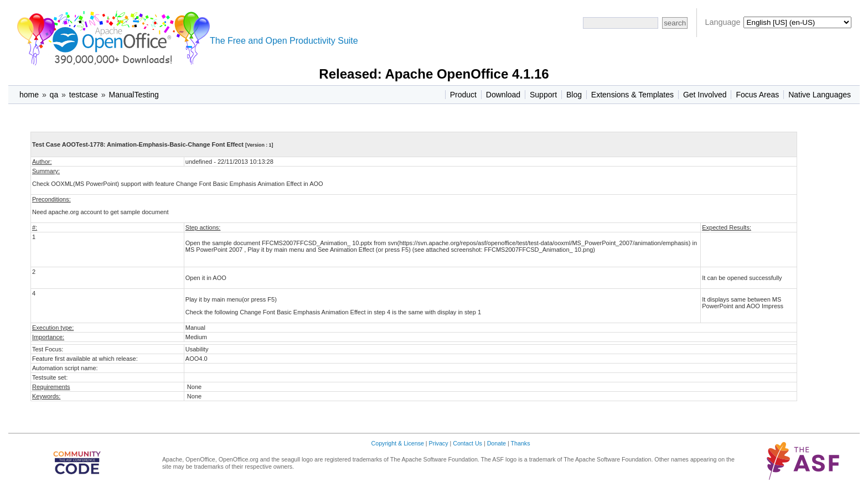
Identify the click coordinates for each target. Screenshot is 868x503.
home (29, 95)
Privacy (439, 443)
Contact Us (467, 443)
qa (54, 95)
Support (543, 95)
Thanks (521, 443)
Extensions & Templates (632, 95)
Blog (574, 95)
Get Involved (705, 95)
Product (463, 95)
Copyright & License (398, 443)
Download (503, 95)
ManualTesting (133, 95)
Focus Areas (757, 95)
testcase (84, 95)
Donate (497, 443)
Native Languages (820, 95)
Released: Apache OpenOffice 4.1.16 (434, 74)
